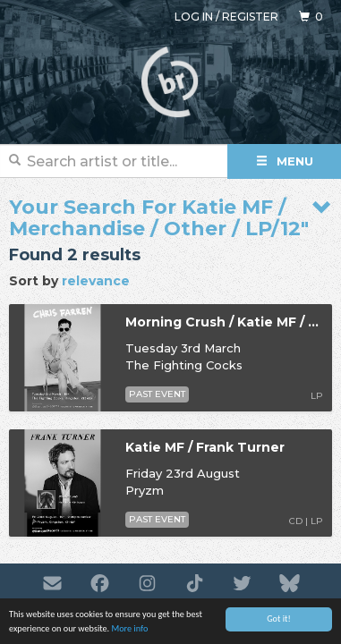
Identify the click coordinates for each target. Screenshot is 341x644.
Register (250, 17)
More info (129, 629)
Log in (194, 17)
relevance (96, 281)
